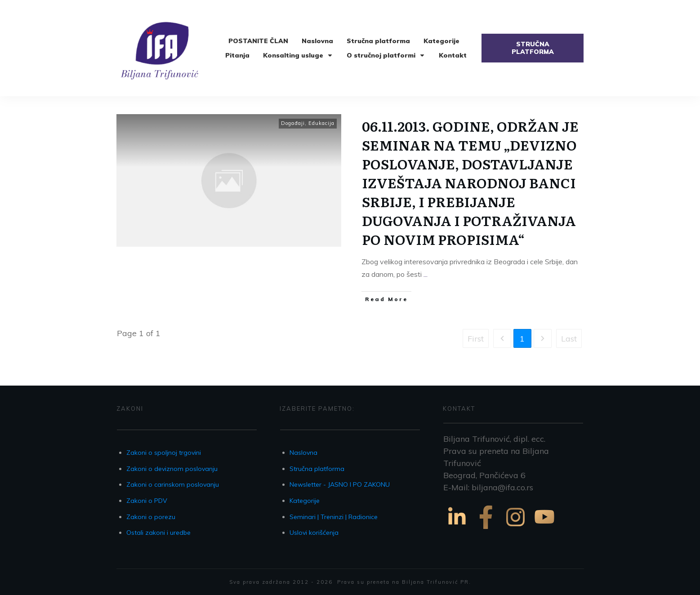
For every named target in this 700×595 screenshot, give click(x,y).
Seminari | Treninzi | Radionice (334, 517)
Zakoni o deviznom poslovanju (172, 469)
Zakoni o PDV (147, 501)
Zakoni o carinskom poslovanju (173, 484)
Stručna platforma (317, 469)
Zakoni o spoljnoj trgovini (164, 453)
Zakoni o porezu (151, 517)
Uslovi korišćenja (314, 533)
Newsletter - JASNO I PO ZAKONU (340, 484)
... (426, 274)
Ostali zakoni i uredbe (158, 533)
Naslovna (303, 453)
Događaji (293, 123)
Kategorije (305, 501)
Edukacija (321, 123)
